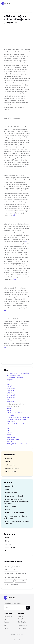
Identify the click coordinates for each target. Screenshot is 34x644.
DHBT (6, 625)
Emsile (18, 635)
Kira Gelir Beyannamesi (12, 577)
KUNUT (7, 510)
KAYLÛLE (9, 433)
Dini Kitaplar (22, 622)
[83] (27, 242)
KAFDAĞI (10, 386)
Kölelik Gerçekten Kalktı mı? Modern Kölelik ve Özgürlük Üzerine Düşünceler (16, 501)
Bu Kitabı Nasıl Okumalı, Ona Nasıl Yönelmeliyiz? (16, 522)
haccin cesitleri (20, 581)
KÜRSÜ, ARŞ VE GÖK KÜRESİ (14, 513)
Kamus (7, 551)
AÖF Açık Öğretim (7, 621)
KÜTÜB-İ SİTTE (10, 486)
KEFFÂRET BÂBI (11, 395)
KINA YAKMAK (11, 437)
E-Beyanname (17, 566)
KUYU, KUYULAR (10, 506)
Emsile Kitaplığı (10, 472)
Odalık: (7, 489)
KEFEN (9, 435)
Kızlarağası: (10, 442)
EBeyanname (9, 574)
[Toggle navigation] (26, 3)
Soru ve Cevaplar (21, 618)
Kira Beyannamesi (22, 574)
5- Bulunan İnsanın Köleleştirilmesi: (18, 417)
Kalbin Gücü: (11, 389)
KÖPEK (9, 408)
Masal (7, 541)
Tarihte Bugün (9, 548)
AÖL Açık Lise (8, 617)
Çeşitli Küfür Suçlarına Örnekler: (17, 419)
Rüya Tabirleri (23, 628)
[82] (13, 215)
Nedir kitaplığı (9, 465)
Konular (7, 462)
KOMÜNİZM (10, 402)
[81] (25, 167)
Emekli (7, 566)
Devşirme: (10, 380)
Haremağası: (11, 382)
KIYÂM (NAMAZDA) (13, 439)
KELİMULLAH (11, 397)
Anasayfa (8, 458)
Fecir (6, 538)
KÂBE (8, 384)
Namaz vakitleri (23, 625)
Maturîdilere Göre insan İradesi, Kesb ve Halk (16, 517)
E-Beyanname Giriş (11, 570)
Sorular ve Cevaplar (11, 468)
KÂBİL (8, 428)
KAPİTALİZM (11, 391)
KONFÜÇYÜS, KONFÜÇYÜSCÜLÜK (17, 444)
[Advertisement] (18, 37)
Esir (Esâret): (11, 422)
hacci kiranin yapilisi (12, 585)
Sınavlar (6, 628)
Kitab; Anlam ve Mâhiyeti (13, 496)
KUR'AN (9, 411)
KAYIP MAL (10, 393)
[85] (5, 310)
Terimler (8, 544)
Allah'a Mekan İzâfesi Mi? (15, 378)
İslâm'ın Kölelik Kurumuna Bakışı (17, 424)
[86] (5, 348)
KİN (8, 400)
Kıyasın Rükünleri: (11, 493)
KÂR (8, 430)
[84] (15, 279)
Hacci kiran (9, 581)
